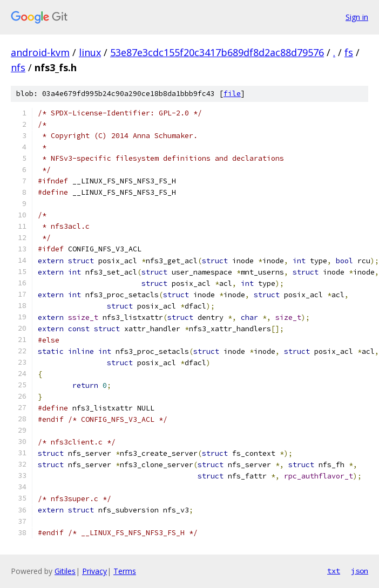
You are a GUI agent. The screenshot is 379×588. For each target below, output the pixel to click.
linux (90, 52)
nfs (18, 67)
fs (349, 52)
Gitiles (65, 571)
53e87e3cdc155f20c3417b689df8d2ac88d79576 (217, 52)
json (360, 571)
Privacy (94, 571)
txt (334, 571)
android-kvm (40, 52)
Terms (125, 571)
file (232, 94)
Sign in (357, 17)
